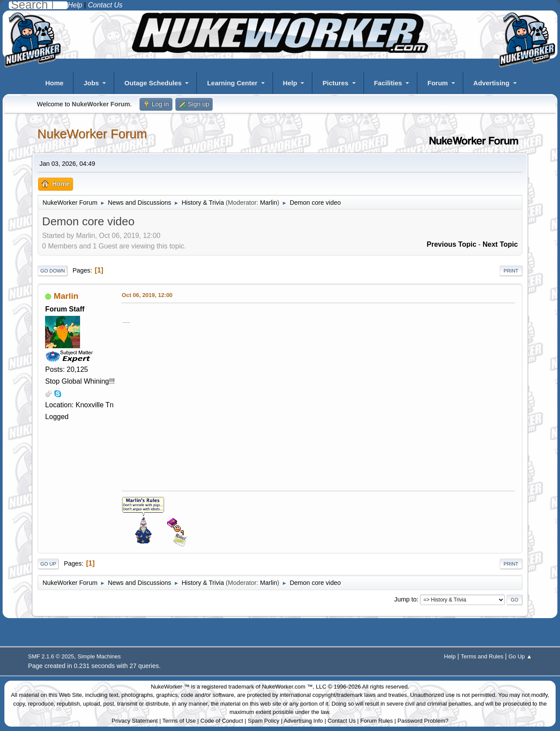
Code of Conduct (222, 721)
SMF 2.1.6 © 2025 (51, 656)
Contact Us (342, 721)
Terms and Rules (482, 656)
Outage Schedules (153, 83)
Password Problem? (423, 721)
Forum (438, 83)
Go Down (52, 271)
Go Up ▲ (520, 656)
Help (290, 83)
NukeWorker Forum (92, 134)
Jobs (91, 83)
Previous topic (451, 244)
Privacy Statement (135, 721)
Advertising (492, 83)
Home (54, 83)
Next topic (500, 244)
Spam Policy (263, 721)
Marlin (268, 203)
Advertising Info (303, 721)
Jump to (405, 599)
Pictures (335, 83)
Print (511, 271)
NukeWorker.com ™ (287, 687)
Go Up (48, 564)
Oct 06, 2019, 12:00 (147, 295)
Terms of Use (179, 721)
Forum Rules (377, 721)
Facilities (388, 83)
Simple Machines (99, 656)
